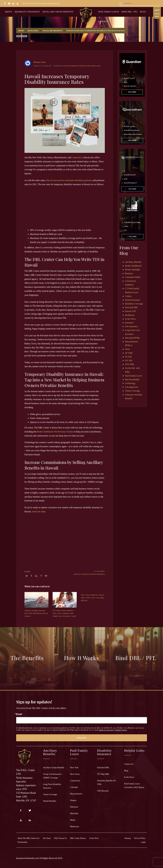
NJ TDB (129, 353)
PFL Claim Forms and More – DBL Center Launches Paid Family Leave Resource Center (64, 613)
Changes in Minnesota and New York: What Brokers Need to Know (36, 613)
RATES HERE (157, 13)
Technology (130, 383)
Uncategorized (131, 387)
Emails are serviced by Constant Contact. (113, 730)
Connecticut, (77, 157)
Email (19, 714)
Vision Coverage (132, 391)
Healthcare (130, 315)
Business (129, 273)
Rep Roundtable (132, 379)
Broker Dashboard (133, 266)
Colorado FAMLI (133, 277)
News (128, 349)
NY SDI (129, 361)
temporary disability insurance (93, 574)
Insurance (129, 323)
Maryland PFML (133, 338)
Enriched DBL (132, 307)
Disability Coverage (134, 304)
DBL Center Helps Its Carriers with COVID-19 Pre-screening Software (92, 598)
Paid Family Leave (94, 66)
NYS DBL (130, 364)
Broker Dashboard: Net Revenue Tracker (55, 432)
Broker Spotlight (132, 270)
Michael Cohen (40, 62)
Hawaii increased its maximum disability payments (69, 180)
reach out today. (39, 512)
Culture (128, 296)
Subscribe (81, 738)
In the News (130, 319)
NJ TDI (128, 357)
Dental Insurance (133, 300)
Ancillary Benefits (71, 66)
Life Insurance (131, 326)
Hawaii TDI (83, 66)
